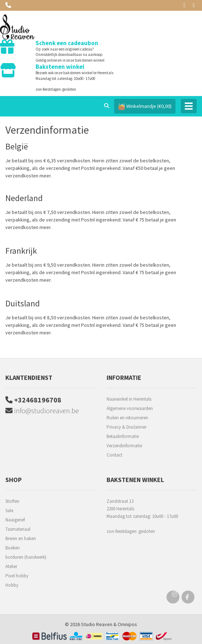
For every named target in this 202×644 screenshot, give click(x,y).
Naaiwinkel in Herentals (129, 399)
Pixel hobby (17, 576)
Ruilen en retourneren (127, 418)
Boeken (13, 548)
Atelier (11, 566)
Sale (9, 511)
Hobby (12, 585)
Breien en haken (21, 538)
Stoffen (12, 501)
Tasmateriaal (18, 529)
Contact (114, 455)
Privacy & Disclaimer (126, 427)
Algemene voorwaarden (130, 408)
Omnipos (127, 624)
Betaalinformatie (123, 436)
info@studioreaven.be (42, 411)
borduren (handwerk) (26, 557)
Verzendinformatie (124, 446)
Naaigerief (15, 520)
